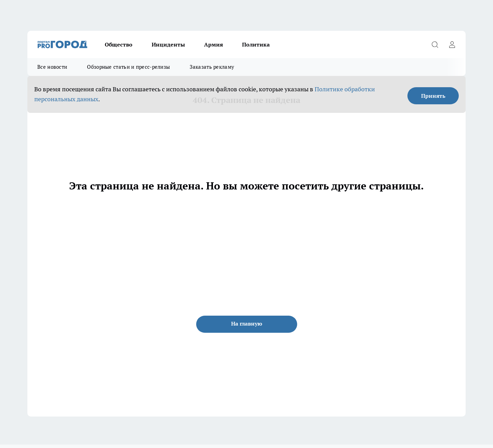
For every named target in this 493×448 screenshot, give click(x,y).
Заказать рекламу (212, 67)
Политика (256, 44)
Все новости (52, 67)
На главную (247, 324)
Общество (119, 44)
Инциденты (168, 44)
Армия (213, 44)
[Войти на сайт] (452, 44)
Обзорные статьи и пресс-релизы (128, 67)
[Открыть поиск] (435, 44)
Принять (433, 96)
